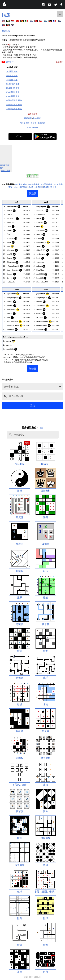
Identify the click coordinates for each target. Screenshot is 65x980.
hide (42, 428)
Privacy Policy (32, 127)
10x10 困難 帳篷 (13, 88)
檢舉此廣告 (6, 171)
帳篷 (6, 15)
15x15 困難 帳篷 (13, 96)
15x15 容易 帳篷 (13, 92)
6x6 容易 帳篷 (12, 67)
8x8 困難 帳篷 (12, 80)
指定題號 (37, 118)
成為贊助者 (32, 114)
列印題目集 (25, 123)
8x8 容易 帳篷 (12, 76)
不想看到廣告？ (5, 167)
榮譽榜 (34, 123)
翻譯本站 (6, 31)
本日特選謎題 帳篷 (14, 100)
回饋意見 (28, 118)
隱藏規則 (59, 62)
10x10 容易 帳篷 (13, 84)
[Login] (4, 5)
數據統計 (41, 123)
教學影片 (10, 62)
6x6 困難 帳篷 (12, 71)
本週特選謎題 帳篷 (14, 105)
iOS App (20, 136)
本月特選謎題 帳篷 (14, 109)
